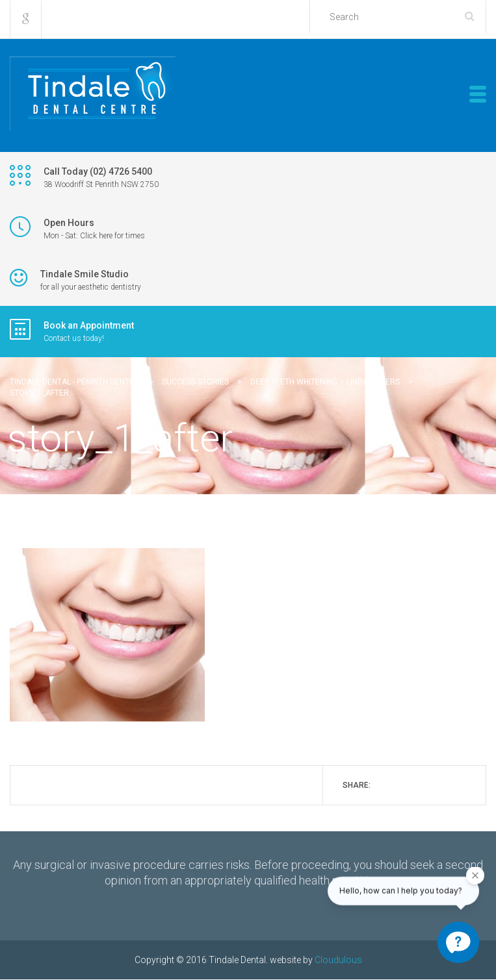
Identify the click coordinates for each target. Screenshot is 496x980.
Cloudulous (338, 960)
